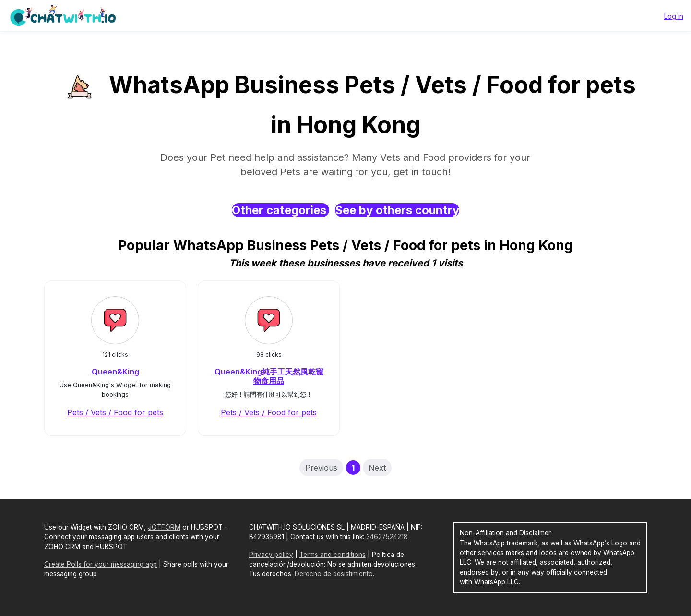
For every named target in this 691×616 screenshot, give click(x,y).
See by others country (397, 210)
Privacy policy (271, 555)
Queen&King (115, 372)
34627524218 (387, 537)
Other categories (280, 210)
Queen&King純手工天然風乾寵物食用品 (269, 376)
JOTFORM (164, 527)
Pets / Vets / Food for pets (115, 412)
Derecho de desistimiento (334, 574)
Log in (674, 16)
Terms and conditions (333, 555)
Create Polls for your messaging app (101, 564)
